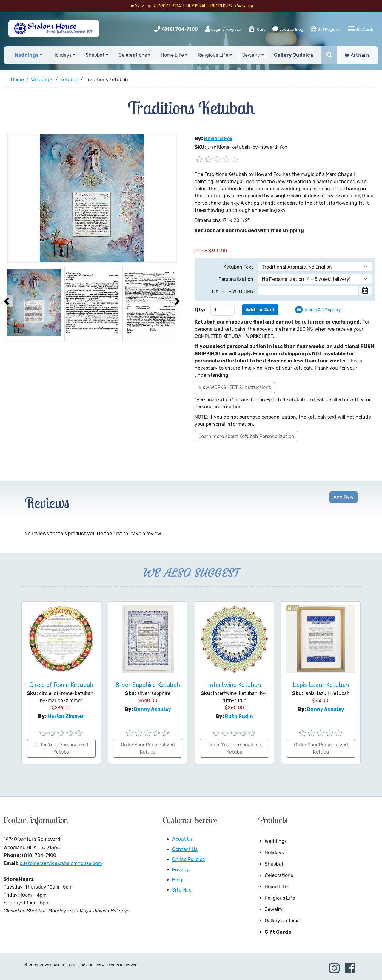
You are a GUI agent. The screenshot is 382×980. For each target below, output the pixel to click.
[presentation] (7, 301)
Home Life (276, 887)
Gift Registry (325, 29)
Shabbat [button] (95, 55)
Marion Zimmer (66, 716)
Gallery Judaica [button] (294, 55)
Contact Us (185, 849)
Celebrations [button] (133, 55)
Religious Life (280, 898)
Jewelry (274, 909)
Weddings (276, 841)
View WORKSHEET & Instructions (235, 387)
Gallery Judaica (282, 921)
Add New (344, 497)
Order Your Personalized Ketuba (61, 748)
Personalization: (237, 279)
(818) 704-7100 (180, 29)
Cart (257, 29)
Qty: (200, 310)
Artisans (357, 55)
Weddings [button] (26, 55)
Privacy (181, 870)
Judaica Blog (288, 29)
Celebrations (279, 875)
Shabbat (274, 864)
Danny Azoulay (153, 709)
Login (213, 29)
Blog (177, 880)
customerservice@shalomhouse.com (61, 863)
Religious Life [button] (213, 55)
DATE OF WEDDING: (233, 291)
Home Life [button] (172, 55)
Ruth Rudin (239, 716)
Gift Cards (361, 29)
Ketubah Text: (239, 267)
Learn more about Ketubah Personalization (246, 436)
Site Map (182, 890)
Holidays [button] (62, 55)
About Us (182, 839)
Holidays (274, 853)
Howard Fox (218, 138)
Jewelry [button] (251, 55)
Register (234, 29)
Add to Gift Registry (323, 310)
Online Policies (188, 859)
